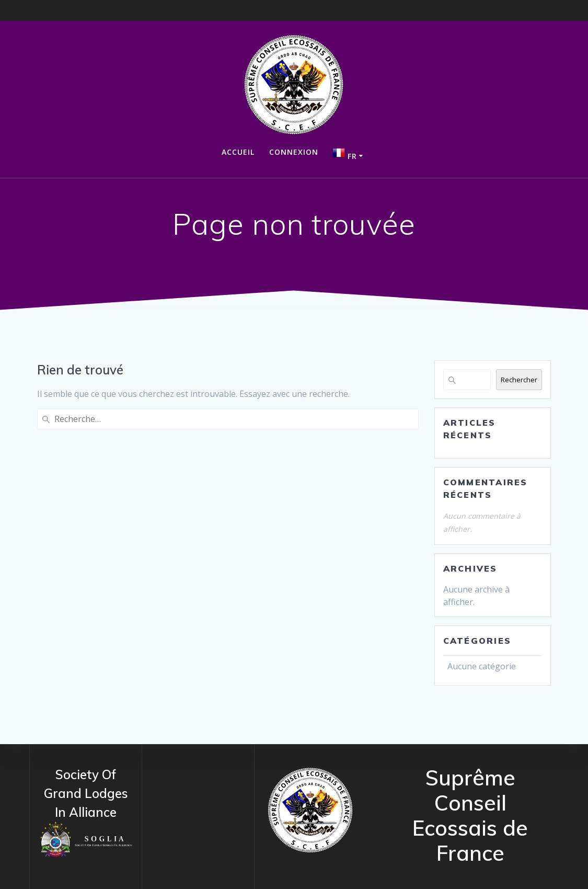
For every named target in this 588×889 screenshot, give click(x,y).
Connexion (294, 152)
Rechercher (519, 380)
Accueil (238, 152)
